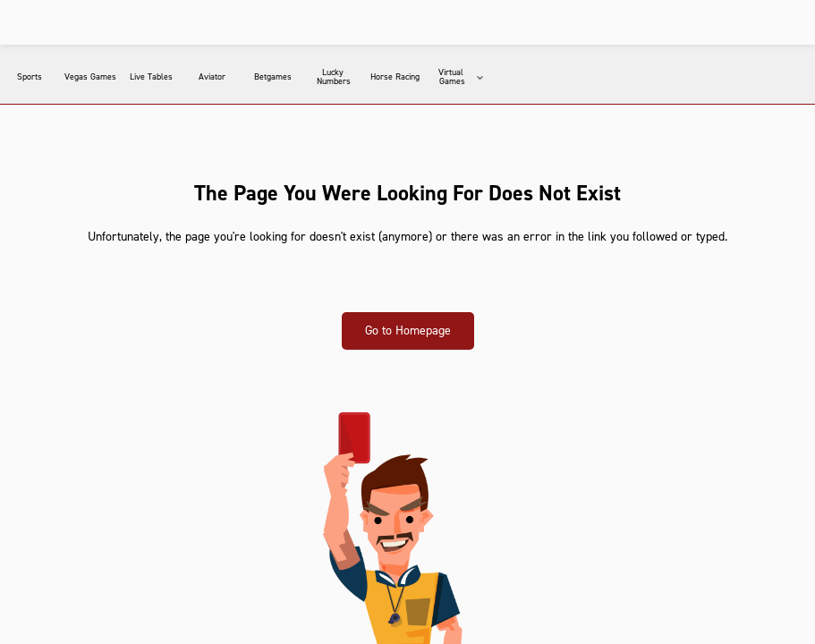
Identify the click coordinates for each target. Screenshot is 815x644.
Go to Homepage (408, 330)
